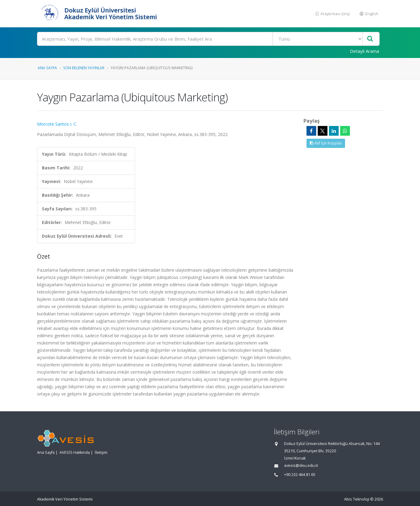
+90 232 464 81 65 (300, 475)
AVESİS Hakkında (75, 452)
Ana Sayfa (47, 68)
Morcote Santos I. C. (57, 124)
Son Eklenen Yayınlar (84, 68)
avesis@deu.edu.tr (301, 465)
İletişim (101, 452)
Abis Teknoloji (357, 499)
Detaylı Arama (364, 51)
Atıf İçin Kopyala (326, 143)
